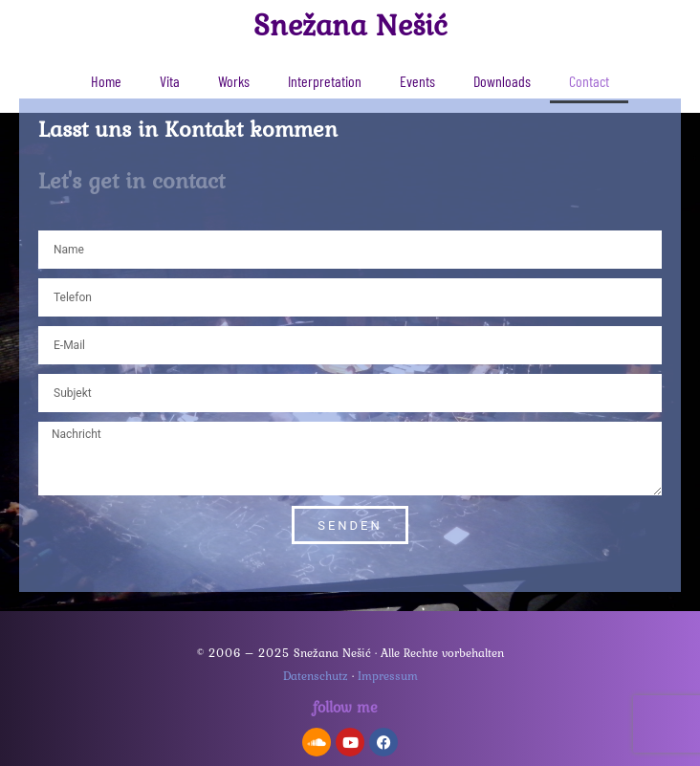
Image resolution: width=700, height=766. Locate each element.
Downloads (502, 81)
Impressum (388, 676)
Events (417, 81)
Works (234, 81)
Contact (589, 81)
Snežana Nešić (350, 24)
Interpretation (325, 81)
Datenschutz (316, 676)
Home (106, 81)
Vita (170, 81)
